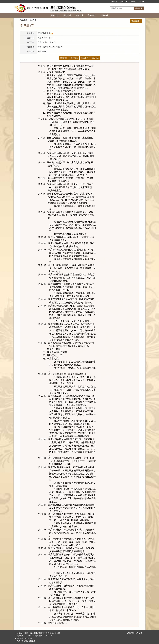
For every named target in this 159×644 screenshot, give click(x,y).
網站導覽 (114, 2)
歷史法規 (95, 58)
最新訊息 (55, 15)
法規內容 (64, 58)
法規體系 (67, 15)
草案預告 (92, 15)
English (141, 2)
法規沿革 (85, 58)
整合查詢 (139, 8)
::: (107, 2)
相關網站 (104, 15)
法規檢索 (79, 15)
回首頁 (133, 2)
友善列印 (136, 21)
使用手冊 (124, 2)
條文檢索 (74, 58)
